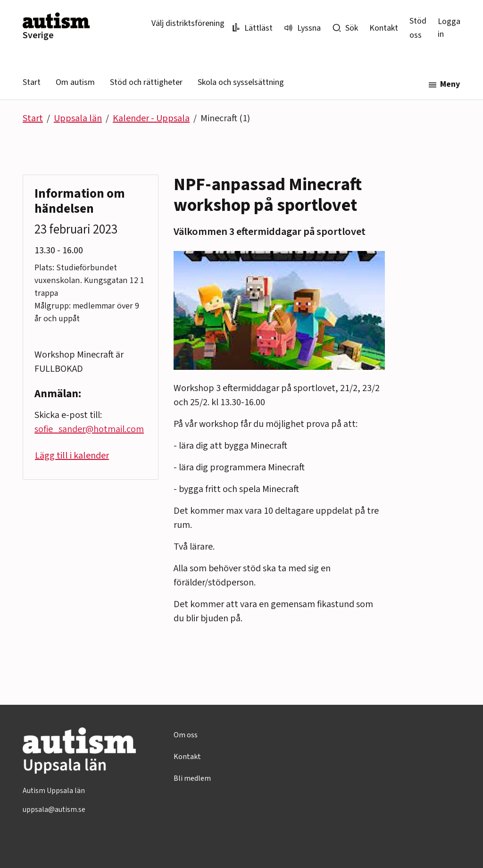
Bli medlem (192, 778)
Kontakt (384, 28)
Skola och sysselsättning (241, 82)
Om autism (75, 82)
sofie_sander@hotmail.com (89, 429)
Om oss (186, 735)
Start (32, 82)
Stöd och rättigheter (146, 82)
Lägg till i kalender (72, 456)
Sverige (38, 35)
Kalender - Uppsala (151, 118)
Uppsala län (78, 118)
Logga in (449, 28)
